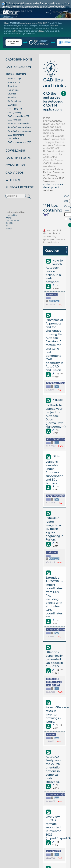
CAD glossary (14, 112)
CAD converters (16, 135)
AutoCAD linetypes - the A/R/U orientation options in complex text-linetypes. (53, 769)
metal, (9, 218)
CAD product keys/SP (18, 116)
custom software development (53, 186)
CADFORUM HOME (19, 59)
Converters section (28, 31)
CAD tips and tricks (54, 77)
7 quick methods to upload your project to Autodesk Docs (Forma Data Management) (56, 413)
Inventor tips (14, 82)
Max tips (12, 97)
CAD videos (13, 138)
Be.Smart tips (14, 101)
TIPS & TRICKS (16, 74)
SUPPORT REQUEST (20, 187)
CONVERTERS (15, 165)
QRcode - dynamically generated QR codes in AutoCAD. (54, 659)
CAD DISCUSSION (18, 67)
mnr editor (12, 215)
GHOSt (10, 223)
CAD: (67, 196)
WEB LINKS (13, 180)
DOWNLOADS (15, 151)
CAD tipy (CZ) (15, 109)
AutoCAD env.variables (19, 131)
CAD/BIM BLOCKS (18, 158)
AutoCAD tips (14, 79)
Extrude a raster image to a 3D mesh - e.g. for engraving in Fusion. (54, 529)
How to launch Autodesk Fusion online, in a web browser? (54, 271)
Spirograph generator (34, 28)
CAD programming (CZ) (20, 142)
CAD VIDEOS (15, 173)
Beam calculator (13, 28)
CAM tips (12, 105)
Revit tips (12, 86)
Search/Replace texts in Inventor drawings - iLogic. (57, 714)
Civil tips (12, 94)
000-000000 (13, 220)
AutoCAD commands (18, 123)
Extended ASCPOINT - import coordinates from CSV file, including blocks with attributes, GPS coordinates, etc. (55, 597)
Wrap (9, 228)
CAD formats (14, 120)
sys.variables (29, 34)
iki (7, 226)
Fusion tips (13, 90)
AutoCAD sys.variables (19, 127)
